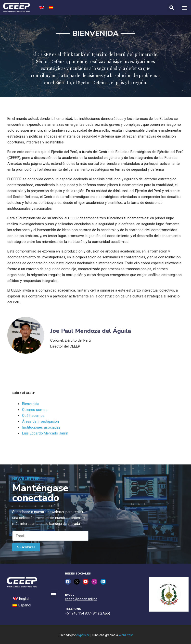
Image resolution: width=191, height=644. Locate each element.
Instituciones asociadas (41, 427)
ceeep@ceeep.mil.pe (81, 599)
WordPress (126, 635)
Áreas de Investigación (40, 421)
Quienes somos (35, 410)
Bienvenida (31, 404)
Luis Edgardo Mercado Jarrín (45, 433)
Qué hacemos (33, 416)
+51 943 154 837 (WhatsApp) (88, 613)
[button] (185, 7)
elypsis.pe (83, 635)
